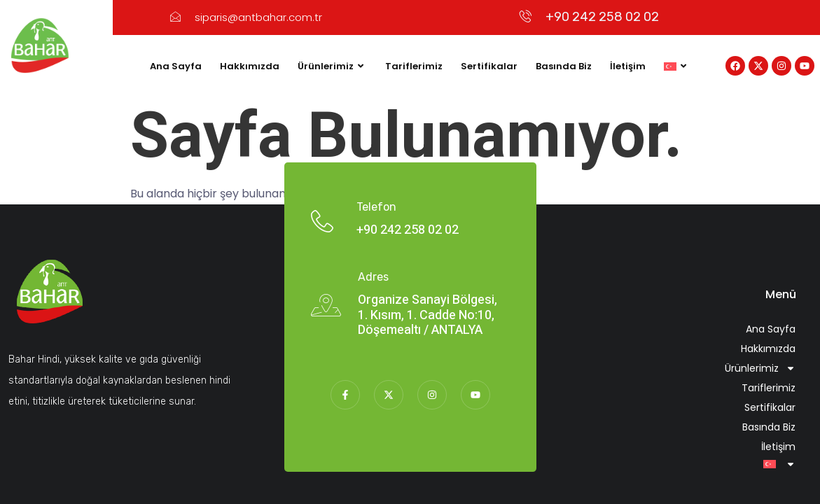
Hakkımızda (250, 66)
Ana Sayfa (176, 66)
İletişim (628, 66)
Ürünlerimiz (332, 66)
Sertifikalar (489, 66)
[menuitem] (677, 66)
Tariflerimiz (414, 66)
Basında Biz (564, 66)
